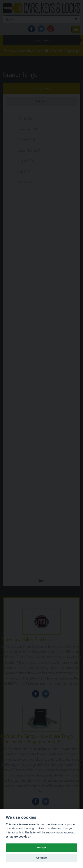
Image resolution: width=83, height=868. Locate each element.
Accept (41, 847)
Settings (41, 858)
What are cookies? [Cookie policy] (18, 837)
